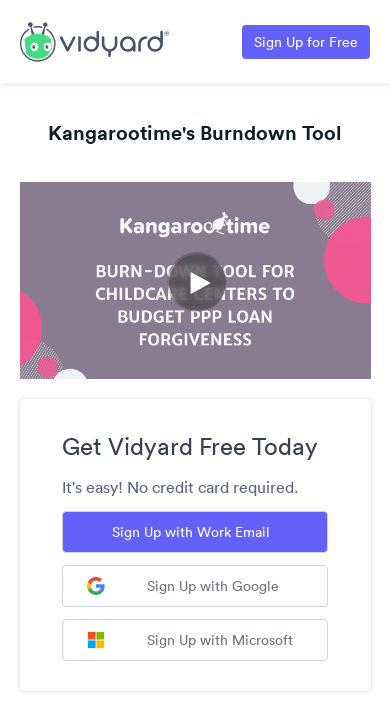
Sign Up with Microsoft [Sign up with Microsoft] (190, 640)
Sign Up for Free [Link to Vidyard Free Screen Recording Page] (306, 42)
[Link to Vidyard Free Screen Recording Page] (94, 40)
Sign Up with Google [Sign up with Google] (183, 586)
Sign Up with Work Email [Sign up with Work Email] (191, 532)
